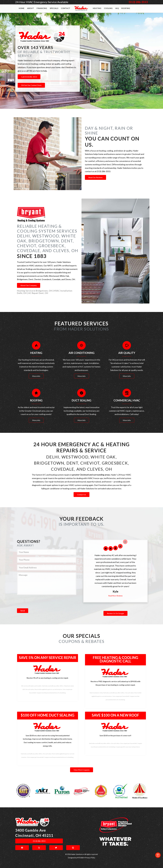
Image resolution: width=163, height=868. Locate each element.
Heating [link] (97, 8)
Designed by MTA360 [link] (76, 858)
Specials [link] (54, 8)
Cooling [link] (108, 8)
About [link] (31, 8)
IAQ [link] (117, 8)
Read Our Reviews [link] (95, 177)
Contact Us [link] (81, 495)
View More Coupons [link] (82, 770)
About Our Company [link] (29, 285)
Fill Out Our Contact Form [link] (31, 85)
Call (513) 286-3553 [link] (29, 77)
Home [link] (22, 8)
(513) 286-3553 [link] (138, 2)
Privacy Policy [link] (90, 858)
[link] (158, 855)
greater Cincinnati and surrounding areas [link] (91, 475)
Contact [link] (66, 8)
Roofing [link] (126, 8)
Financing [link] (42, 8)
